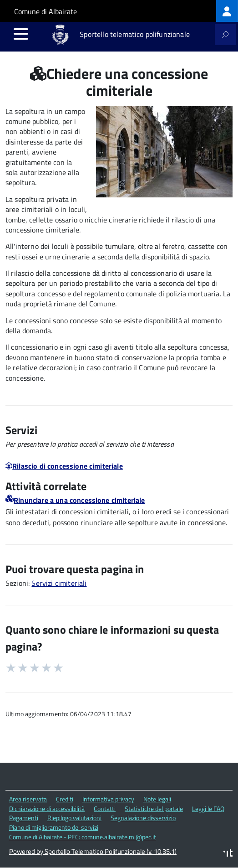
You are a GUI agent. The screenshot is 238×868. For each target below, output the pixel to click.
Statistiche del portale (154, 809)
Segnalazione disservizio (143, 818)
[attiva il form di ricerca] (225, 35)
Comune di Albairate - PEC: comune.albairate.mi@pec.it (83, 837)
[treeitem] (227, 11)
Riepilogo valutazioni (74, 818)
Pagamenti (24, 818)
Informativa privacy (108, 799)
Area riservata (28, 799)
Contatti (105, 809)
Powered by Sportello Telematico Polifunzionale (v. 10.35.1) (93, 851)
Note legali (157, 799)
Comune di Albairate (46, 11)
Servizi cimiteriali (59, 583)
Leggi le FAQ (208, 809)
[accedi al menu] (21, 34)
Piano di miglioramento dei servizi (54, 827)
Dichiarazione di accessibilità (47, 809)
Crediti (65, 799)
